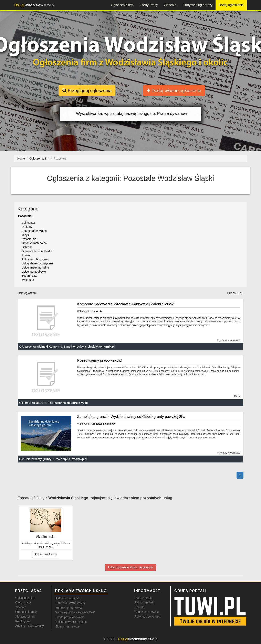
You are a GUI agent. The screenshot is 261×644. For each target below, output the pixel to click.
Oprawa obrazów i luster (37, 251)
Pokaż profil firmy (46, 554)
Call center (28, 223)
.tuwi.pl (34, 5)
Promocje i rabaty (26, 612)
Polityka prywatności (148, 616)
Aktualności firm (25, 616)
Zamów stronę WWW (69, 608)
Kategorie (28, 209)
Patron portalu (144, 598)
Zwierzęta (28, 280)
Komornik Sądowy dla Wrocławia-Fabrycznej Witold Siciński (126, 304)
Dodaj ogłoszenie (231, 5)
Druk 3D (27, 227)
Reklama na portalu (68, 598)
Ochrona (27, 247)
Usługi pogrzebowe (34, 272)
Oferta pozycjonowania (70, 617)
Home (21, 159)
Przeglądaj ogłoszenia (87, 91)
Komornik (96, 311)
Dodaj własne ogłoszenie (174, 91)
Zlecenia (170, 5)
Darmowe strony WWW (70, 603)
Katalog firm (23, 621)
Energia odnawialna (34, 231)
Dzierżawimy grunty (38, 459)
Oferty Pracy (149, 5)
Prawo (26, 255)
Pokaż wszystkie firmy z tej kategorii (130, 567)
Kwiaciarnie (29, 239)
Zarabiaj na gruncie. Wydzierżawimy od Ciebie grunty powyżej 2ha (131, 417)
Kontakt (139, 607)
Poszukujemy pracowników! (100, 360)
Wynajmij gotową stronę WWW (75, 612)
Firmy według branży (198, 5)
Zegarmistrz (29, 276)
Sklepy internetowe (67, 626)
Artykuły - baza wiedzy (29, 626)
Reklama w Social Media (71, 622)
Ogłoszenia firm (122, 5)
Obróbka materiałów (34, 243)
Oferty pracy (23, 602)
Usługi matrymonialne (35, 268)
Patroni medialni (145, 602)
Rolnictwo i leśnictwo (35, 259)
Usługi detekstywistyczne (38, 263)
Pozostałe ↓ (26, 216)
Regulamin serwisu (147, 612)
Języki (26, 235)
